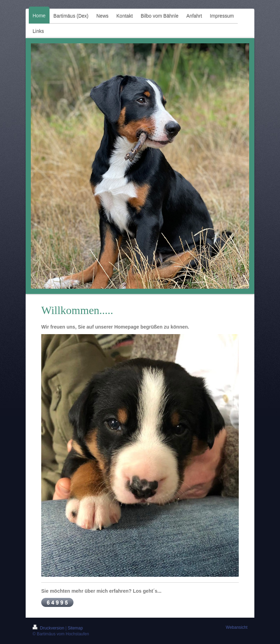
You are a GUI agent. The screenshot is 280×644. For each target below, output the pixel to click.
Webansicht (237, 627)
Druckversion (49, 628)
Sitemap (75, 628)
